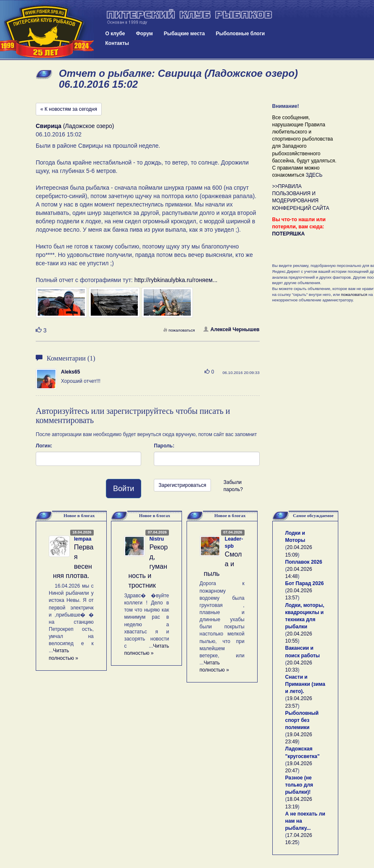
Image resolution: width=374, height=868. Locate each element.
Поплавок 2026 (304, 562)
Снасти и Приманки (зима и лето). (305, 684)
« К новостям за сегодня (69, 109)
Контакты (117, 43)
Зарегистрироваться (182, 485)
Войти (124, 489)
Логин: (44, 446)
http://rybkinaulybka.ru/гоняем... (176, 280)
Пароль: (164, 446)
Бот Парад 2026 (305, 583)
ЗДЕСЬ (314, 175)
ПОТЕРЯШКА (289, 234)
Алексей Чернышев (232, 329)
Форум (145, 34)
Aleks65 (70, 372)
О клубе (115, 34)
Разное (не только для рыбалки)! (299, 785)
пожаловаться (179, 330)
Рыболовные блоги (240, 34)
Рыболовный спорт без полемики (302, 720)
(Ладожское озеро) (75, 126)
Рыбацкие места (184, 34)
